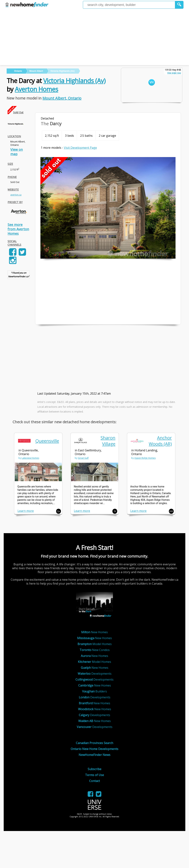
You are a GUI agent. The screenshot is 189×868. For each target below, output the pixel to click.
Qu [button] (58, 511)
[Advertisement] (94, 37)
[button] (179, 5)
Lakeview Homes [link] (30, 458)
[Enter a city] (129, 5)
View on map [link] (17, 152)
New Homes (94, 632)
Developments (95, 674)
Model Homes (95, 644)
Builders (94, 691)
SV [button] (115, 511)
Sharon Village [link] (108, 441)
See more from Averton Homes (18, 229)
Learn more (26, 511)
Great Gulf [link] (83, 458)
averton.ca (16, 195)
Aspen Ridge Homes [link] (145, 458)
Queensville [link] (47, 441)
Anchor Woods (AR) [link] (160, 441)
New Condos (95, 650)
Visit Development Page (80, 148)
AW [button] (171, 511)
